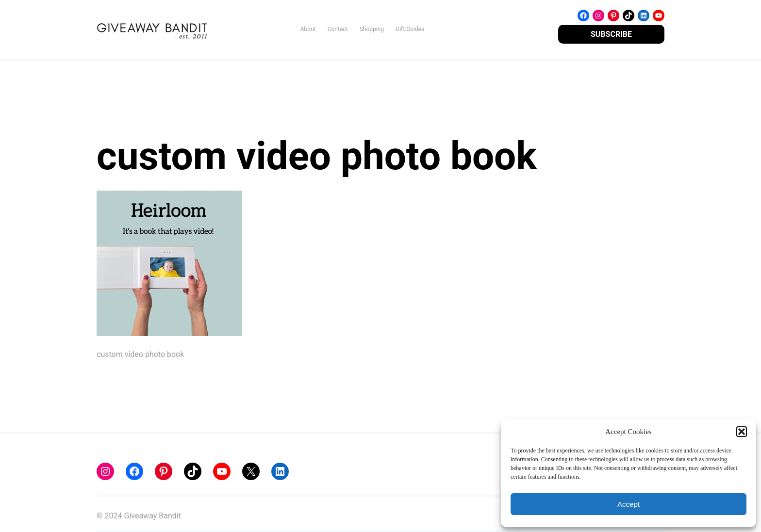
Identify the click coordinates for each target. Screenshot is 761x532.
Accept (629, 504)
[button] (742, 432)
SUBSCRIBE (611, 34)
